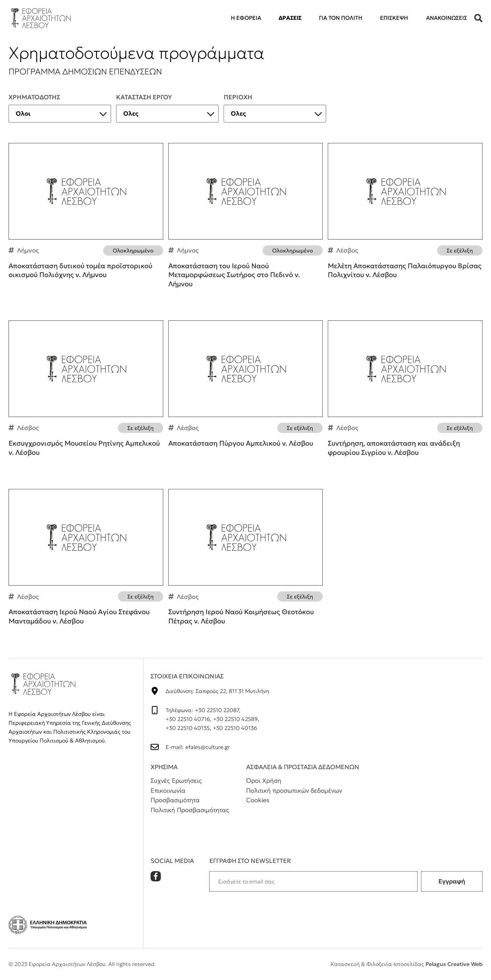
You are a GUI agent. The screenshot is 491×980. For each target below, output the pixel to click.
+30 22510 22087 (217, 710)
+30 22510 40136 (235, 728)
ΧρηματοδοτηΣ (34, 97)
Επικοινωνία (168, 790)
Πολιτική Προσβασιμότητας (190, 810)
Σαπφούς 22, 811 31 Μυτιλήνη (232, 691)
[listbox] (60, 114)
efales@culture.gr (208, 747)
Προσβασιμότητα (175, 800)
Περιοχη (238, 97)
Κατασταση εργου (144, 97)
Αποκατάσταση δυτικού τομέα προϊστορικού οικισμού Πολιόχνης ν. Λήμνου (86, 217)
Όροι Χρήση (264, 781)
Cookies (258, 800)
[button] (478, 18)
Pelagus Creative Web (454, 964)
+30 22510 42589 (235, 719)
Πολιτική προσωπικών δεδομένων (294, 790)
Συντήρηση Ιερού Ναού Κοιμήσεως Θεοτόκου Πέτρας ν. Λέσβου (246, 563)
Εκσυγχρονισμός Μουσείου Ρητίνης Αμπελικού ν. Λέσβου (86, 394)
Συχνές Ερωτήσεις (176, 781)
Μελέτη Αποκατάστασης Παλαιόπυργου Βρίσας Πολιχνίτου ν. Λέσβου (405, 217)
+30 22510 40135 (188, 728)
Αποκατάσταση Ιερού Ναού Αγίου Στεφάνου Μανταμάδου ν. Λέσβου (86, 563)
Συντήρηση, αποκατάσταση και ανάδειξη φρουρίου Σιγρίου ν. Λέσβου (405, 394)
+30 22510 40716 (188, 719)
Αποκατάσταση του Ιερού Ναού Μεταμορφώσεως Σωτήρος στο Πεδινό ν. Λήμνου (246, 222)
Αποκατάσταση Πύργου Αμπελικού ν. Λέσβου (246, 390)
